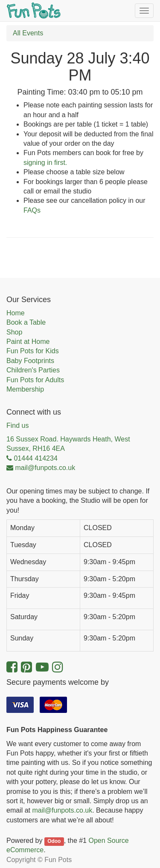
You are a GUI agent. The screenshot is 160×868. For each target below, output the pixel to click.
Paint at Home (28, 342)
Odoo (54, 841)
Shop (14, 332)
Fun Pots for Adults (35, 380)
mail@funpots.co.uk (62, 810)
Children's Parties (33, 370)
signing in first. (45, 163)
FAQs (32, 210)
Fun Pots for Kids (33, 351)
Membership (25, 389)
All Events (28, 33)
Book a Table (26, 322)
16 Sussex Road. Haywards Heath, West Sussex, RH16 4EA (68, 444)
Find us (17, 425)
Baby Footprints (30, 361)
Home (16, 313)
